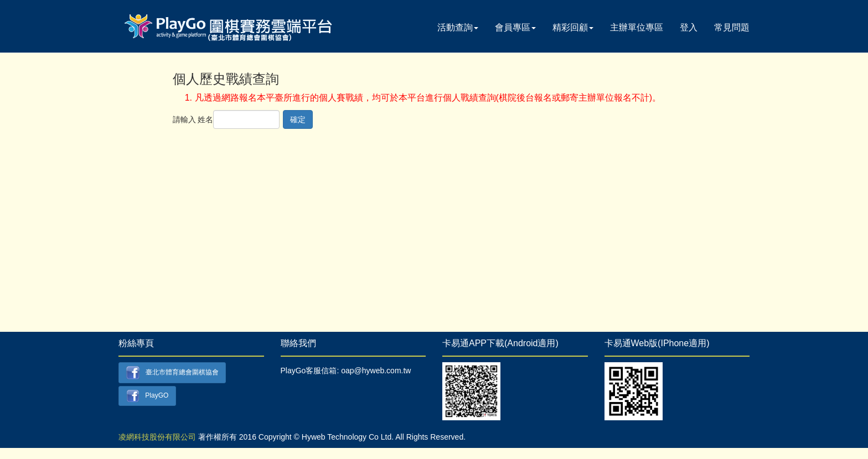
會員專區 (515, 27)
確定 (298, 119)
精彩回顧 (573, 27)
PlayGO (148, 396)
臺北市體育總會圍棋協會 (172, 373)
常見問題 (732, 27)
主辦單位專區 (637, 27)
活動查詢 (458, 27)
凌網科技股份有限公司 (157, 437)
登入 (689, 27)
